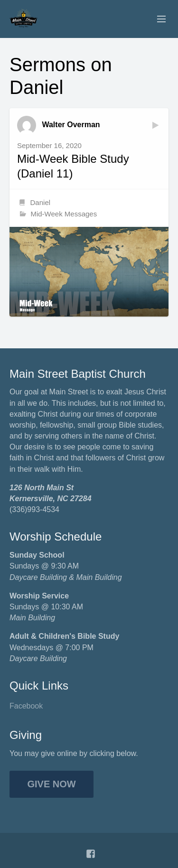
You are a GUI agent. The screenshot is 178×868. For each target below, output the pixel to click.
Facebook (26, 706)
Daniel (41, 202)
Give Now (52, 784)
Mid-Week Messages (64, 214)
